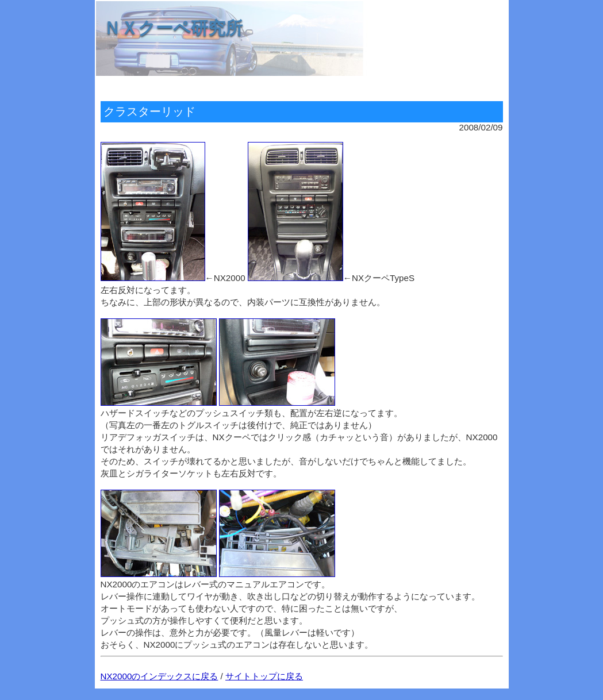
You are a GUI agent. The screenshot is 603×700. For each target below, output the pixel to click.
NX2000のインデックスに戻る (160, 676)
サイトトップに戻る (264, 676)
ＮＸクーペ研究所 (173, 28)
